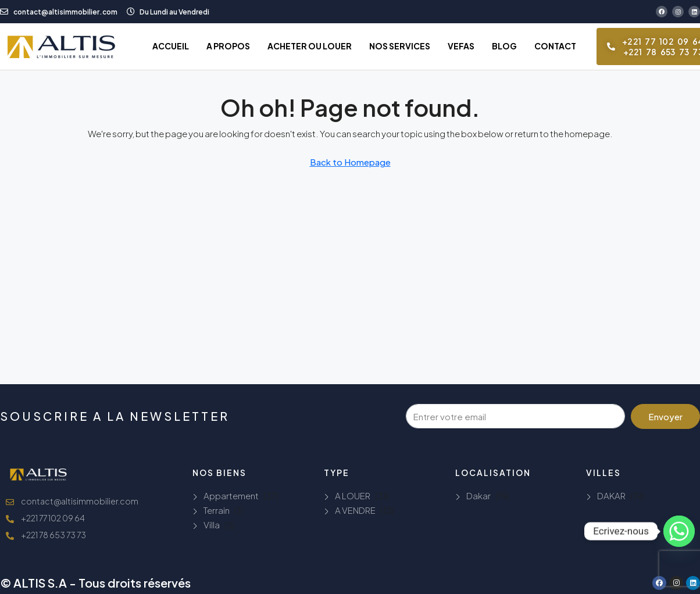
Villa (212, 525)
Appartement (231, 495)
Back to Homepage (350, 162)
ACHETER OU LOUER (310, 46)
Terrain (217, 510)
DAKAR (611, 495)
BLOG (504, 46)
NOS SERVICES (400, 46)
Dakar (478, 495)
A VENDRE (355, 510)
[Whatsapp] (679, 531)
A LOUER (353, 495)
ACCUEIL (171, 46)
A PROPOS (228, 46)
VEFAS (461, 46)
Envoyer (665, 416)
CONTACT (555, 46)
